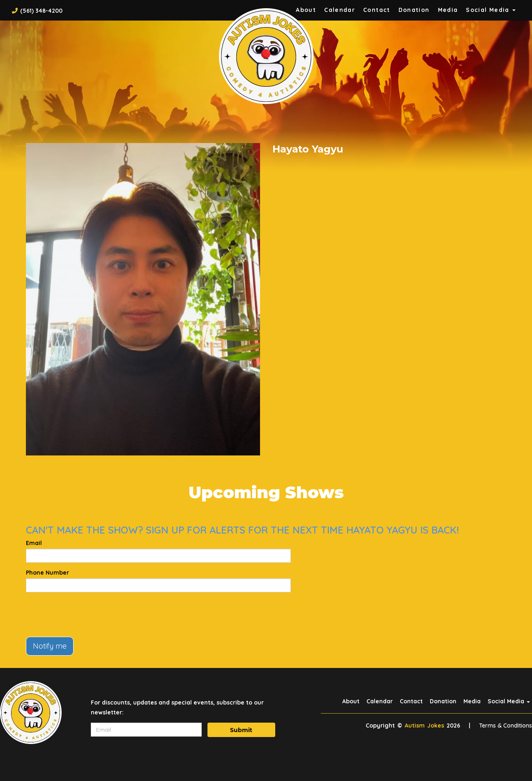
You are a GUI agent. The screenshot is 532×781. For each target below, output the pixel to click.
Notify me (50, 646)
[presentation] (88, 615)
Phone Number (47, 573)
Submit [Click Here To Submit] (241, 730)
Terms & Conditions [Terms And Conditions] (506, 726)
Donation (414, 10)
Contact (377, 10)
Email (34, 543)
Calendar (340, 10)
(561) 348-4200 (41, 11)
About (351, 701)
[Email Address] (146, 730)
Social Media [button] (491, 10)
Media (448, 10)
